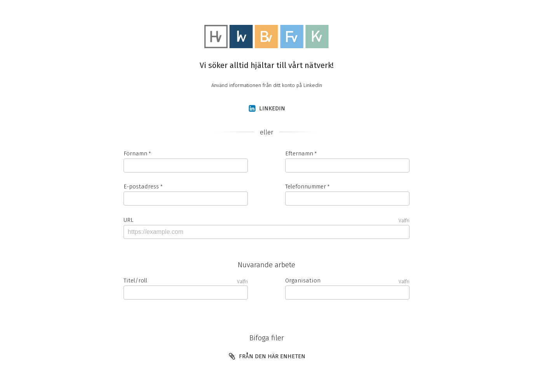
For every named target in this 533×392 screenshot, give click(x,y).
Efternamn (299, 153)
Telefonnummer (306, 186)
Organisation (347, 281)
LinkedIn (267, 108)
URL (266, 220)
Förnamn (135, 153)
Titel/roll (186, 281)
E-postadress (141, 186)
